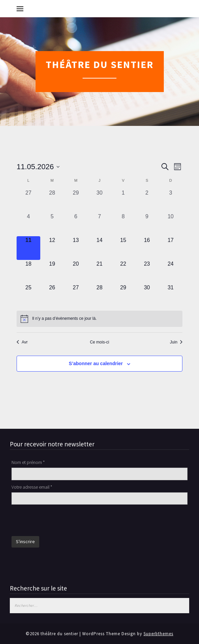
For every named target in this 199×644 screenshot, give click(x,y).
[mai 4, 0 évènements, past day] (28, 224)
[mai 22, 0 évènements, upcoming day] (123, 272)
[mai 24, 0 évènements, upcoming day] (171, 272)
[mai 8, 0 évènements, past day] (123, 224)
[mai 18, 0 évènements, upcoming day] (28, 272)
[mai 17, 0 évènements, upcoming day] (171, 248)
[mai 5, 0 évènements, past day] (52, 224)
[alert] (99, 319)
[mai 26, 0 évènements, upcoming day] (52, 295)
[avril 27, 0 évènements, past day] (28, 201)
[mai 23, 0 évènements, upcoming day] (147, 272)
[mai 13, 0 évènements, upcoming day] (76, 248)
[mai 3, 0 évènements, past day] (171, 201)
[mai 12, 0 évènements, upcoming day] (52, 248)
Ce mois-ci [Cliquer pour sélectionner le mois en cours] (100, 342)
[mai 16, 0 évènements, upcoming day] (147, 248)
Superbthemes (158, 634)
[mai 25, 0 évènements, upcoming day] (28, 295)
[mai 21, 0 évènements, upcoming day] (99, 272)
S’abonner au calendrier (96, 363)
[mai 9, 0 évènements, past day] (147, 224)
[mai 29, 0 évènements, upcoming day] (123, 295)
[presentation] (63, 521)
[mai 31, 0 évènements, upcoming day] (171, 295)
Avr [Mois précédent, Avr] (22, 342)
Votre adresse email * (32, 487)
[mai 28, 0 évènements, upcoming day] (99, 295)
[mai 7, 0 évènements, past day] (99, 224)
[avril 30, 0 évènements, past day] (99, 201)
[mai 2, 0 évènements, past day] (147, 201)
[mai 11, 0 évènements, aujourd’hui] (28, 248)
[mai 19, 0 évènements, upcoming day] (52, 272)
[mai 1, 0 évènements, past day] (123, 201)
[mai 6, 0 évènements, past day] (76, 224)
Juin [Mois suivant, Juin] (176, 342)
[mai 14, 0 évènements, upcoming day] (99, 248)
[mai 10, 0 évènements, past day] (171, 224)
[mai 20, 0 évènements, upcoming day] (76, 272)
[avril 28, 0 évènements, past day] (52, 201)
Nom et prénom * (28, 462)
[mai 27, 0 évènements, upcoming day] (76, 295)
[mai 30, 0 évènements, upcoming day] (147, 295)
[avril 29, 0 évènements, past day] (76, 201)
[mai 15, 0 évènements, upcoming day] (123, 248)
